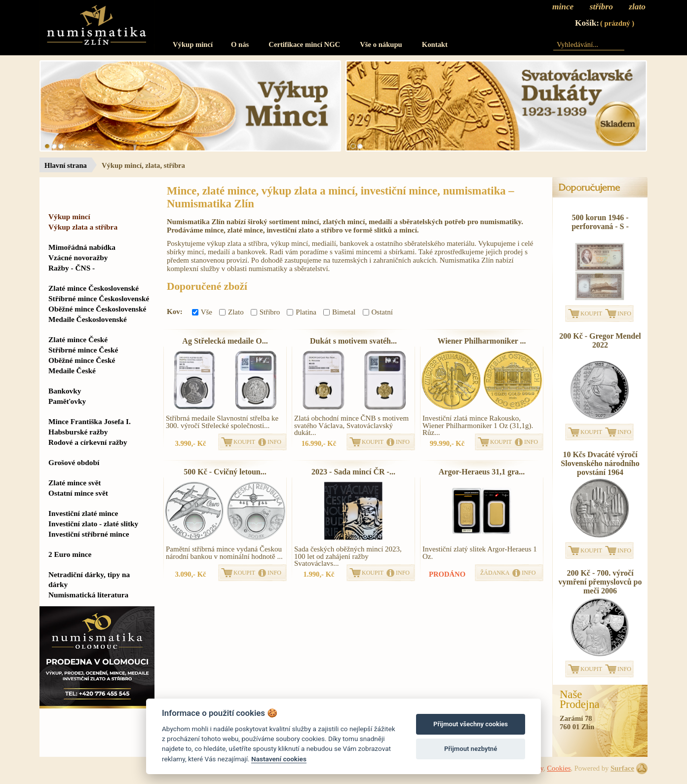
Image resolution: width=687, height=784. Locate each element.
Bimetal (340, 312)
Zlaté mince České (78, 339)
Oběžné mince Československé (97, 309)
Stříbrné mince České (83, 350)
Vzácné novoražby (78, 257)
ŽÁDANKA (495, 573)
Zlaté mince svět (75, 483)
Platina (302, 312)
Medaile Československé (88, 319)
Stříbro (266, 312)
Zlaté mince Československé (94, 288)
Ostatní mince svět (78, 493)
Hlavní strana (66, 165)
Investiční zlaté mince (83, 513)
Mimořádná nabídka (82, 247)
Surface (622, 768)
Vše (202, 312)
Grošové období (74, 462)
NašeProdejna (580, 700)
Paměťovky (67, 401)
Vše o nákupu (381, 44)
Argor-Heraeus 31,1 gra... (482, 472)
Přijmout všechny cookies (471, 724)
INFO (274, 442)
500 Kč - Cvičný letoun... (225, 472)
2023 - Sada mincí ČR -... (353, 472)
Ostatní (378, 312)
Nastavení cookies (279, 759)
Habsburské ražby (78, 432)
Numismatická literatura (88, 595)
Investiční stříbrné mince (89, 534)
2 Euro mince (70, 554)
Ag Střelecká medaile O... (225, 341)
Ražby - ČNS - (72, 268)
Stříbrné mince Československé (99, 298)
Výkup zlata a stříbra (83, 227)
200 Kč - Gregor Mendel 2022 (600, 340)
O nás (240, 44)
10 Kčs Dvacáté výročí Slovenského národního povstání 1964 (600, 463)
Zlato (231, 312)
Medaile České (72, 371)
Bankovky (65, 391)
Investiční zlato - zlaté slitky (93, 524)
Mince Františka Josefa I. (90, 421)
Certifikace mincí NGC (304, 44)
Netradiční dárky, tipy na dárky (89, 579)
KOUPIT (244, 442)
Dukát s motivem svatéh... (353, 341)
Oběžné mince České (82, 360)
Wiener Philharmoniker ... (481, 341)
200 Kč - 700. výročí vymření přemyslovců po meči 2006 (600, 582)
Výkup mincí (193, 44)
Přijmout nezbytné (471, 749)
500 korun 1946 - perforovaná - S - (600, 222)
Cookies (559, 768)
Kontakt (435, 44)
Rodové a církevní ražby (88, 442)
